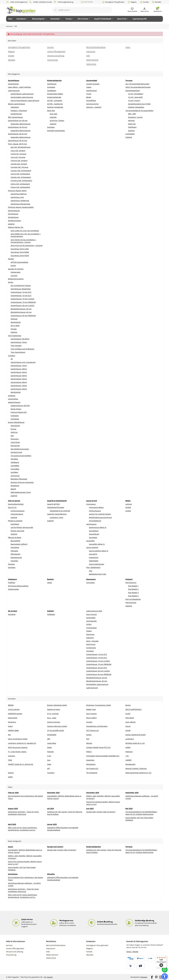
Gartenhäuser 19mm (19, 366)
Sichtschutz (15, 476)
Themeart (144, 977)
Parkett (128, 507)
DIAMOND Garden (15, 714)
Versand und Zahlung (15, 952)
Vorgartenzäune (17, 514)
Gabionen (90, 638)
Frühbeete (15, 416)
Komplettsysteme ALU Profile (139, 104)
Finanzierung (11, 955)
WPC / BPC (132, 114)
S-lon (49, 756)
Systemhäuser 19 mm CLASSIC (23, 299)
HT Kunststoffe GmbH (56, 730)
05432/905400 (87, 2)
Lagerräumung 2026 (94, 611)
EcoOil (128, 714)
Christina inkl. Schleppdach (21, 181)
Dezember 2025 (53, 793)
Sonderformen (16, 114)
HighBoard (15, 462)
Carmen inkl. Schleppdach (21, 171)
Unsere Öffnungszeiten (15, 948)
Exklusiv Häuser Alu (16, 227)
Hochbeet (12, 614)
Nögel (49, 747)
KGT (88, 739)
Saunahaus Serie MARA (20, 252)
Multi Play (51, 111)
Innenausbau (91, 628)
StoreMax (14, 459)
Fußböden (51, 614)
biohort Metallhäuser (16, 422)
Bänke (89, 97)
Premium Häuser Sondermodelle (21, 207)
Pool (91, 571)
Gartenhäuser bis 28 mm (18, 120)
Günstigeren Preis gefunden (113, 2)
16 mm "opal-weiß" (136, 97)
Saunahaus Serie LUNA (20, 249)
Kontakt (144, 2)
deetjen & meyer (54, 709)
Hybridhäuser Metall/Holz (21, 289)
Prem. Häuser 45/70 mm (17, 144)
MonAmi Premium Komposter (22, 482)
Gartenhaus (13, 874)
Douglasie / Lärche (135, 117)
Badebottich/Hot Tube (98, 574)
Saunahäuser (94, 534)
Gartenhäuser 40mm (19, 376)
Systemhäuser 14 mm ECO (21, 292)
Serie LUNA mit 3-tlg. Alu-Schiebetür (25, 231)
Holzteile (53, 117)
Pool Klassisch (131, 583)
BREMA (11, 705)
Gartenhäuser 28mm (19, 369)
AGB (48, 952)
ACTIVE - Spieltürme (55, 104)
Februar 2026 (13, 793)
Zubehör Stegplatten (136, 107)
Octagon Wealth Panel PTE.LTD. (98, 747)
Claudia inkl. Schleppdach (21, 177)
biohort (11, 773)
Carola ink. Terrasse (18, 154)
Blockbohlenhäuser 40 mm (21, 312)
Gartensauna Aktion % (98, 527)
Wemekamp (91, 764)
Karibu (13, 265)
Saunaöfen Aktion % (97, 544)
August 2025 (13, 808)
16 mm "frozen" (134, 100)
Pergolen (11, 564)
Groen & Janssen (54, 722)
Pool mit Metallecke (133, 599)
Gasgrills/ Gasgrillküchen (57, 514)
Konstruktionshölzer (16, 504)
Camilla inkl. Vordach (19, 164)
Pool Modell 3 (133, 593)
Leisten (128, 511)
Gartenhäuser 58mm (19, 382)
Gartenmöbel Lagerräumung (22, 97)
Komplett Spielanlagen (56, 131)
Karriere (9, 945)
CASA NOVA (15, 442)
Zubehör (11, 224)
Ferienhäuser (13, 214)
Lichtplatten (130, 134)
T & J (127, 756)
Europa (13, 429)
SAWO (10, 777)
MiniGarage (15, 446)
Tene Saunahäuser (18, 352)
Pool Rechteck (131, 603)
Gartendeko (91, 618)
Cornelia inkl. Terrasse (19, 167)
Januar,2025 (52, 824)
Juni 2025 (90, 808)
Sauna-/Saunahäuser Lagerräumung (25, 100)
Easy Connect (91, 714)
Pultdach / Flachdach (19, 111)
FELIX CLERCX (91, 718)
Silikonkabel (94, 561)
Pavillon (11, 259)
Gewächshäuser (14, 402)
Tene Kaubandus (15, 336)
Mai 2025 (129, 808)
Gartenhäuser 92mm (19, 389)
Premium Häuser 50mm (17, 191)
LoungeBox (15, 466)
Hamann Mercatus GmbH (57, 726)
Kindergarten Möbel (55, 94)
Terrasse (129, 847)
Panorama (15, 439)
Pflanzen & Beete (15, 537)
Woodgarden (130, 764)
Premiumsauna (95, 511)
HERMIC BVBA (13, 730)
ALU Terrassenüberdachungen (137, 84)
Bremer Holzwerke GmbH (57, 705)
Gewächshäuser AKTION (20, 406)
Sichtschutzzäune (18, 511)
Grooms (89, 722)
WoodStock (15, 486)
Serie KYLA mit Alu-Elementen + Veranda (27, 245)
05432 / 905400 (132, 952)
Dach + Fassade (92, 641)
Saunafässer (94, 531)
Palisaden (14, 551)
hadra (10, 726)
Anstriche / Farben (57, 120)
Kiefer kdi (132, 124)
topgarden (90, 760)
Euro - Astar (52, 718)
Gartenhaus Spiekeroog (20, 201)
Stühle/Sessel (92, 91)
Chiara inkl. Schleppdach (20, 187)
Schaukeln (51, 87)
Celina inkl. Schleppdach (20, 184)
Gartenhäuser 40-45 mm (18, 134)
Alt (12, 359)
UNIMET (129, 760)
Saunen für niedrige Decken (100, 514)
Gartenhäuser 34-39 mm (18, 127)
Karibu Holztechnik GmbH (136, 735)
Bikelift (13, 489)
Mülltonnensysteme (16, 279)
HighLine (14, 432)
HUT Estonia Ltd (92, 730)
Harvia (128, 726)
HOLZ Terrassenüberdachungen (138, 87)
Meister (89, 743)
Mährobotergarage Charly (21, 492)
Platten (89, 631)
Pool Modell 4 (133, 596)
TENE (10, 760)
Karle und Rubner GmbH (18, 739)
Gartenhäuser (13, 84)
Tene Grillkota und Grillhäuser (23, 349)
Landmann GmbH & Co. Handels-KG (22, 743)
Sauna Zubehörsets (97, 564)
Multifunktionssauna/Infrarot (100, 517)
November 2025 (93, 793)
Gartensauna (91, 524)
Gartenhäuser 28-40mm (20, 339)
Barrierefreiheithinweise (56, 945)
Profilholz (12, 583)
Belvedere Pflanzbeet (19, 479)
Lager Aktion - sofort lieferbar (19, 87)
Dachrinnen (91, 644)
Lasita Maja (52, 743)
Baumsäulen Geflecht (19, 544)
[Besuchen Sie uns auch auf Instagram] (161, 977)
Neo (12, 436)
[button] (131, 10)
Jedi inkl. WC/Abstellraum (21, 147)
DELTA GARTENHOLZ (133, 709)
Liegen (89, 87)
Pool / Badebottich (93, 567)
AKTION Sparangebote (19, 262)
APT (49, 768)
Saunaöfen (90, 541)
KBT (49, 739)
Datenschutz (51, 958)
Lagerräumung (14, 91)
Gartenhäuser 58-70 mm (18, 140)
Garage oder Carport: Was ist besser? (101, 812)
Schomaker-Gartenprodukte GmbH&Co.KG (103, 756)
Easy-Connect (92, 614)
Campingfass (13, 399)
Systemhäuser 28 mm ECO (97, 668)
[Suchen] (82, 10)
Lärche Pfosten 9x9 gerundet (22, 527)
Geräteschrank (16, 452)
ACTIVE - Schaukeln (55, 100)
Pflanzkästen (16, 554)
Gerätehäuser (13, 217)
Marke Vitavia (16, 409)
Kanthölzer (15, 524)
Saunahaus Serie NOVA (20, 256)
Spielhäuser (52, 84)
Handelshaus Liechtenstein (97, 726)
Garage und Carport (55, 847)
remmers (12, 756)
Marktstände (16, 322)
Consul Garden (14, 709)
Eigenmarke (13, 718)
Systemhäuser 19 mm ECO (21, 296)
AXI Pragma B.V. (92, 768)
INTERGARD (52, 735)
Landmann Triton (57, 517)
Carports (14, 276)
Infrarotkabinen (95, 521)
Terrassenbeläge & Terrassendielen (139, 111)
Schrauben (91, 583)
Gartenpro (12, 722)
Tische (89, 94)
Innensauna (91, 504)
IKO (9, 735)
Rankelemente (16, 557)
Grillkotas (12, 396)
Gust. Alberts (131, 722)
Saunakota (93, 537)
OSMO (128, 747)
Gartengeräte (91, 621)
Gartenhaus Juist (17, 197)
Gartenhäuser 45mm (19, 379)
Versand (50, 977)
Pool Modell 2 (133, 589)
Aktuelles (157, 2)
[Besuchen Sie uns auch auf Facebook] (152, 977)
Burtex (128, 705)
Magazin (132, 2)
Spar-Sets (53, 114)
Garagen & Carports (16, 269)
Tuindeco (12, 356)
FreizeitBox (15, 469)
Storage (14, 329)
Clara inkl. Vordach (18, 151)
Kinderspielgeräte (54, 97)
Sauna (10, 847)
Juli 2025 (51, 808)
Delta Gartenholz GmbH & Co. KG (138, 773)
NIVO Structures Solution (18, 747)
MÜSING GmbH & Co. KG (135, 743)
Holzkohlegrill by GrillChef (60, 511)
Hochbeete (15, 419)
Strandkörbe (91, 100)
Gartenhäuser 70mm (19, 342)
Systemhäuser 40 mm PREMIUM (23, 316)
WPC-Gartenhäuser (15, 117)
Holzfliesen (132, 127)
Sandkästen (52, 91)
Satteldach (15, 107)
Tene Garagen (16, 346)
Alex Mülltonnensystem (20, 449)
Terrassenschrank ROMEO (21, 456)
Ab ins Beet (15, 326)
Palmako (50, 752)
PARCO (89, 752)
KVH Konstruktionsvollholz (18, 586)
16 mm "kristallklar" (136, 94)
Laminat (129, 504)
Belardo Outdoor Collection (136, 768)
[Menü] (165, 957)
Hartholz (131, 120)
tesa (49, 760)
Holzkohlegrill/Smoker (56, 507)
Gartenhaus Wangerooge (20, 204)
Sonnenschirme (92, 104)
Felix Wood (130, 718)
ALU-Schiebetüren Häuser (21, 285)
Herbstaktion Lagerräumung (97, 684)
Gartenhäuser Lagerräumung (22, 94)
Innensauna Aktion (96, 507)
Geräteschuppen (15, 221)
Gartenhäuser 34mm (19, 372)
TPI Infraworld (92, 773)
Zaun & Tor (12, 507)
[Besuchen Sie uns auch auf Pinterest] (157, 977)
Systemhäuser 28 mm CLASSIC (23, 306)
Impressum (51, 948)
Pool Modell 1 (133, 586)
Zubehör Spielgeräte (55, 107)
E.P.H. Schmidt (53, 714)
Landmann (130, 739)
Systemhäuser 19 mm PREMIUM (23, 302)
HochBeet (14, 472)
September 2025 (132, 793)
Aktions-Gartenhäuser (17, 104)
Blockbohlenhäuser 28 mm (21, 309)
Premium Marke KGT (19, 412)
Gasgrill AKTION (53, 504)
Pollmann (129, 752)
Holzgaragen (16, 272)
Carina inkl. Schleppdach (20, 174)
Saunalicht (93, 554)
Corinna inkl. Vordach (19, 161)
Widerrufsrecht (52, 955)
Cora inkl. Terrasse (18, 157)
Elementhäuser (14, 211)
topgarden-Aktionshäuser (21, 124)
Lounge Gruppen (93, 84)
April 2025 (12, 824)
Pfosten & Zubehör (15, 521)
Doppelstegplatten (133, 91)
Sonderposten (13, 589)
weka (49, 764)
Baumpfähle (15, 541)
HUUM (128, 730)
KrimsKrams (91, 648)
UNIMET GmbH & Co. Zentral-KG (21, 764)
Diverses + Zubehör (94, 107)
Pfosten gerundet (17, 531)
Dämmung (90, 634)
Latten (50, 583)
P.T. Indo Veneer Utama (17, 752)
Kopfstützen (94, 557)
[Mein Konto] (144, 10)
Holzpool (14, 319)
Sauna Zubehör (92, 547)
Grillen (89, 624)
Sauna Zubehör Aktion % (99, 551)
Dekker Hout (91, 709)
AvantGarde (15, 426)
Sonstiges (51, 127)
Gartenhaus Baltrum (19, 194)
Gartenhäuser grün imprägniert (23, 362)
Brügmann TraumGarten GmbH (99, 705)
